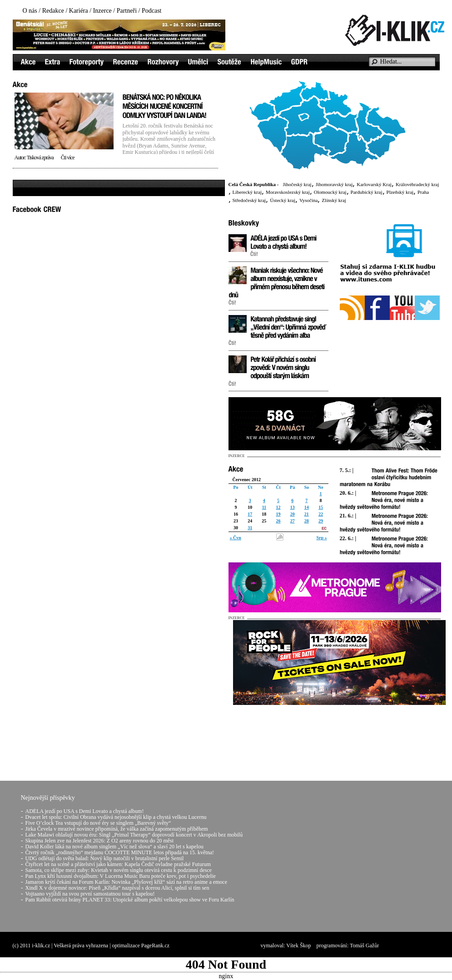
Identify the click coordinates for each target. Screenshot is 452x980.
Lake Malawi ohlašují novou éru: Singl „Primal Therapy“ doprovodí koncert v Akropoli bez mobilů (134, 835)
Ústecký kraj (283, 200)
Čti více (68, 158)
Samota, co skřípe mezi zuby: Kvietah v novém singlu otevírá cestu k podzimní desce (119, 870)
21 (307, 514)
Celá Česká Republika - (254, 184)
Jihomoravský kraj (334, 184)
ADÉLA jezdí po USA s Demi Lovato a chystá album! (85, 811)
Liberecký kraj (247, 192)
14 (307, 507)
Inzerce (102, 11)
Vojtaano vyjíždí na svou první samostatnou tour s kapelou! (90, 894)
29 (321, 521)
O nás (30, 11)
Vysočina (308, 200)
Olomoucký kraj (330, 192)
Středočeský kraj (249, 200)
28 (307, 521)
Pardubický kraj (367, 192)
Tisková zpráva (40, 158)
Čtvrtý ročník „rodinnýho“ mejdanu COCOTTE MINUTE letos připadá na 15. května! (120, 852)
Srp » (321, 538)
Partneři (127, 11)
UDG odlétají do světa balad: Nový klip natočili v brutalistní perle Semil (105, 858)
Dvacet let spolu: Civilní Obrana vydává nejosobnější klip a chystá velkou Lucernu (116, 817)
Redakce (53, 11)
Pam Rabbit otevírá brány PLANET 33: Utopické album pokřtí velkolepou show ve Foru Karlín (130, 900)
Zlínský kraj (334, 200)
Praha (423, 192)
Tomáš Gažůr (364, 946)
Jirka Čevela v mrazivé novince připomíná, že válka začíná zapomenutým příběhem (117, 829)
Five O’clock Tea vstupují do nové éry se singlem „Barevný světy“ (98, 823)
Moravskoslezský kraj (288, 192)
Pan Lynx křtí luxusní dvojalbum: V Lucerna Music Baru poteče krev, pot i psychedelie (121, 876)
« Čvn (236, 538)
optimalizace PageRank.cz (141, 946)
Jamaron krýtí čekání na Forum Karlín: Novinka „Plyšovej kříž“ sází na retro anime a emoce (127, 882)
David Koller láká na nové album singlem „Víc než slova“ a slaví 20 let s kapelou (114, 847)
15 (321, 507)
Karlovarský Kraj (374, 184)
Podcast (152, 11)
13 (293, 507)
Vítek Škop (298, 946)
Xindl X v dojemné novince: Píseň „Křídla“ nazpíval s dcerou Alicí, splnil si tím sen (117, 888)
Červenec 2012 (247, 480)
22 (321, 514)
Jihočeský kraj (297, 184)
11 (264, 507)
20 (293, 514)
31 (250, 528)
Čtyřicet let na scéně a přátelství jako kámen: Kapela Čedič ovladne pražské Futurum (118, 864)
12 (278, 507)
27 (293, 521)
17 (250, 514)
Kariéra (79, 11)
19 (278, 514)
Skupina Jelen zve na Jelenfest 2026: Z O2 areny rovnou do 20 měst (100, 841)
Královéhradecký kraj (417, 184)
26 (278, 521)
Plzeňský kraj (400, 192)
